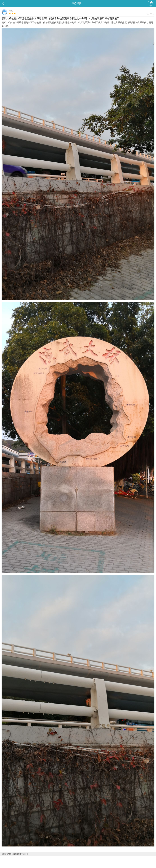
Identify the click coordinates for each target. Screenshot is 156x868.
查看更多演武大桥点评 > (15, 854)
